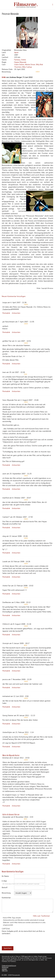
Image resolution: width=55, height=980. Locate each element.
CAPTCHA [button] (6, 929)
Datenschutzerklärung (9, 966)
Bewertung (6, 893)
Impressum (5, 967)
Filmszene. (26, 4)
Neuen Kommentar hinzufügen (14, 296)
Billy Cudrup (27, 67)
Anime (23, 60)
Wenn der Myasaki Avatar (11, 755)
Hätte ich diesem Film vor (11, 814)
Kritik (4, 77)
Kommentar (6, 898)
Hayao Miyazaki (20, 62)
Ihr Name (5, 876)
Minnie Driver (30, 65)
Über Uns (5, 971)
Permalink (6, 313)
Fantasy (17, 60)
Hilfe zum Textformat (41, 916)
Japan (16, 52)
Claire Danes (19, 65)
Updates (4, 969)
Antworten (16, 313)
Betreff (5, 888)
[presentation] (21, 940)
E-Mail (4, 881)
